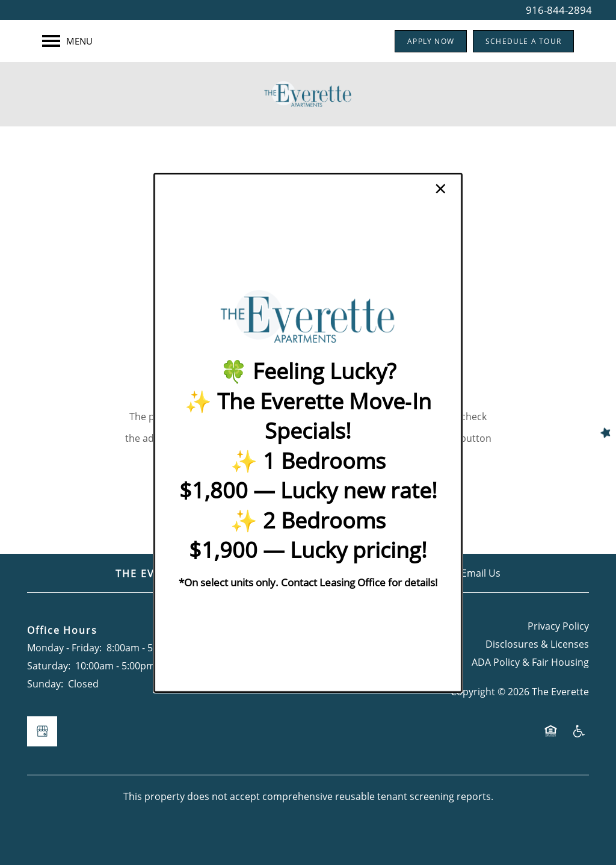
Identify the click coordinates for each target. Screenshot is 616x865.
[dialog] (308, 432)
